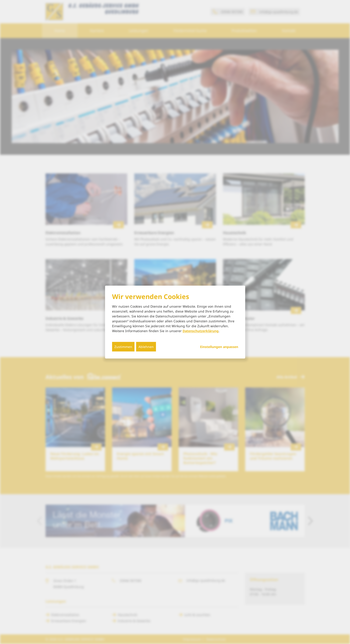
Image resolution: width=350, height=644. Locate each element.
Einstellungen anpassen (219, 347)
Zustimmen (123, 347)
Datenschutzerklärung (201, 331)
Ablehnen (146, 347)
